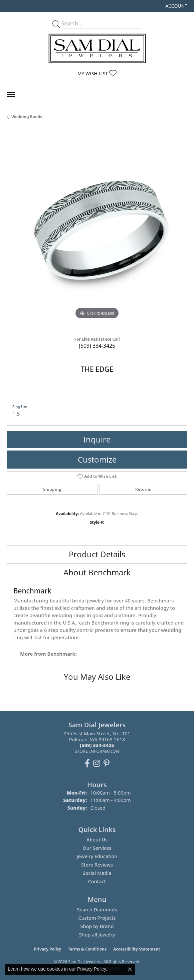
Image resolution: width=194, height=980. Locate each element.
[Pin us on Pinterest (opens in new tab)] (107, 763)
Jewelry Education (97, 856)
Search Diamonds (97, 910)
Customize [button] (97, 459)
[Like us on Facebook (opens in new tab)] (87, 763)
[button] (176, 6)
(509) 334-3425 (97, 346)
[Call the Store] (97, 745)
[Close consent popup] (130, 969)
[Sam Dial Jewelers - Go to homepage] (97, 48)
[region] (97, 230)
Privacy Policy (48, 949)
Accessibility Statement (137, 949)
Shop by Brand (97, 926)
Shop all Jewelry (97, 935)
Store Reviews (97, 865)
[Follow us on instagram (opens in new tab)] (97, 763)
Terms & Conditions (87, 949)
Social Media (97, 873)
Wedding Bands (27, 117)
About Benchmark (97, 572)
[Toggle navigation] (11, 94)
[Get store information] (97, 751)
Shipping (52, 489)
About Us (97, 840)
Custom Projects (97, 918)
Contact (97, 881)
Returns (143, 489)
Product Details (97, 554)
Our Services (97, 848)
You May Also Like (97, 677)
